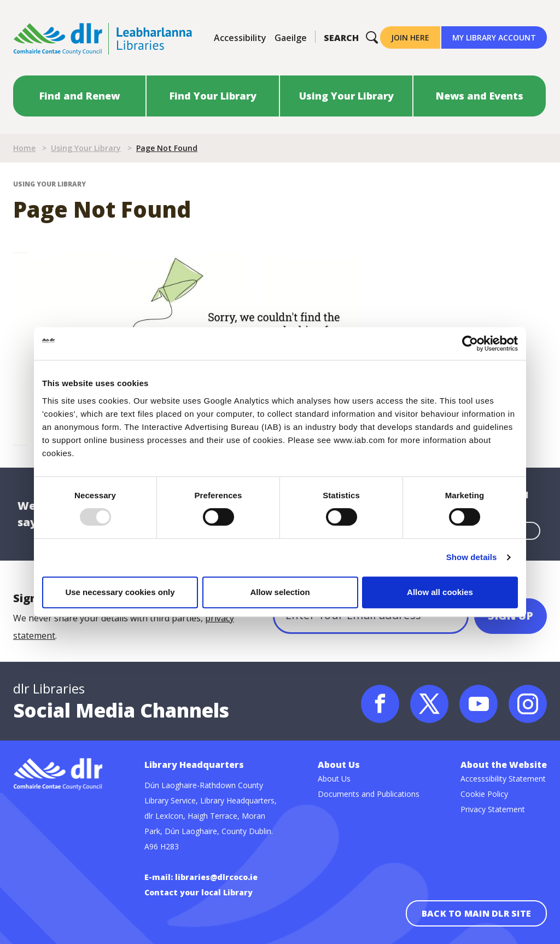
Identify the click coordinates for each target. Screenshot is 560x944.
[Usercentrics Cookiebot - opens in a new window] (470, 343)
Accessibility (240, 38)
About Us (334, 779)
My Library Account (494, 37)
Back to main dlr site (476, 913)
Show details (472, 557)
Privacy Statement (493, 809)
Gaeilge (291, 38)
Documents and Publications (369, 794)
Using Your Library (86, 148)
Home (24, 148)
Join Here (410, 37)
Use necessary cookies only (120, 592)
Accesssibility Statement (503, 779)
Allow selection (280, 592)
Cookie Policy (484, 794)
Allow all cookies (440, 592)
